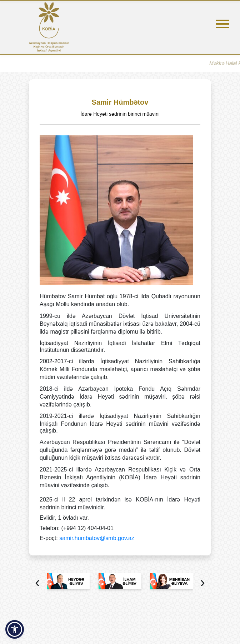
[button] (15, 629)
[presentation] (37, 583)
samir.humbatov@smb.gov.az (97, 538)
